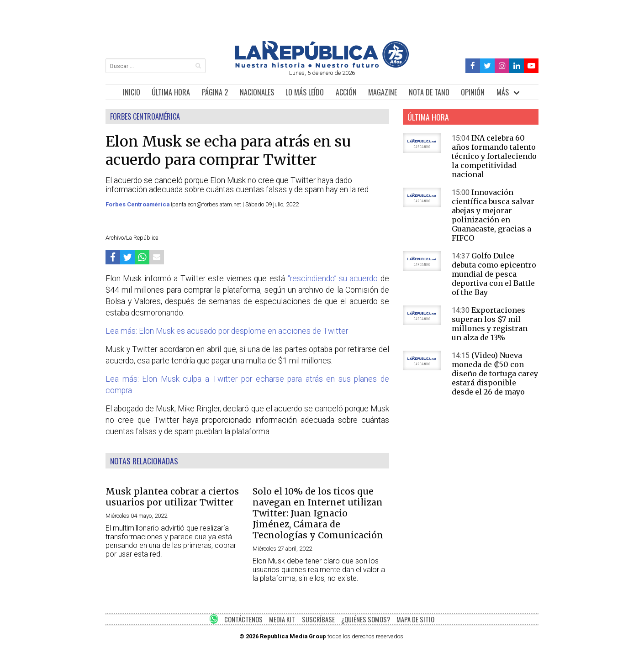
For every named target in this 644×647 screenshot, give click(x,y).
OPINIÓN (473, 92)
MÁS (503, 92)
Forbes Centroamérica (138, 204)
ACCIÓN (346, 92)
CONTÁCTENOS (243, 619)
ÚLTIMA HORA (171, 92)
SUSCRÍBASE (318, 619)
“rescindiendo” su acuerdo (333, 279)
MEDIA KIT (282, 619)
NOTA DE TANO (429, 92)
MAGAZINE (383, 92)
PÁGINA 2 (215, 92)
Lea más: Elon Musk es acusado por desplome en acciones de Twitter (227, 331)
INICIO (132, 92)
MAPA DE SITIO (415, 619)
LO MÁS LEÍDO (305, 92)
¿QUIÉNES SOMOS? (366, 619)
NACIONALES (257, 92)
